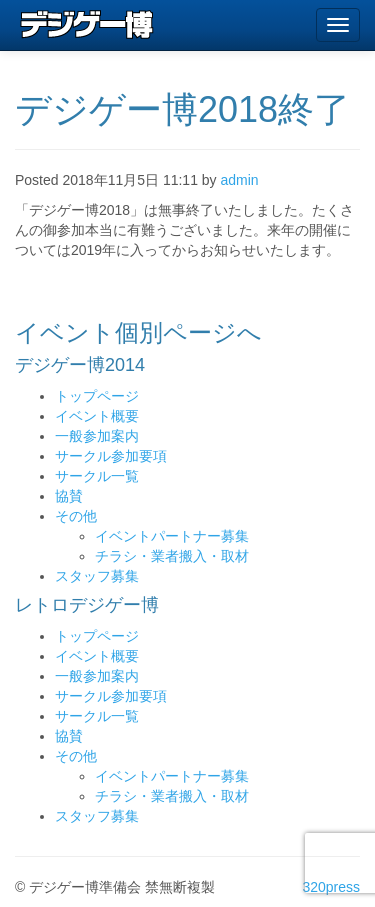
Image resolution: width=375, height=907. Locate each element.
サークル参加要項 (111, 456)
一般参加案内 (97, 436)
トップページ (97, 396)
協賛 (69, 496)
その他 (76, 516)
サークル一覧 (97, 476)
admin (240, 180)
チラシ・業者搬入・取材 (172, 556)
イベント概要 (97, 416)
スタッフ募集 (97, 576)
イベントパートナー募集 (172, 536)
